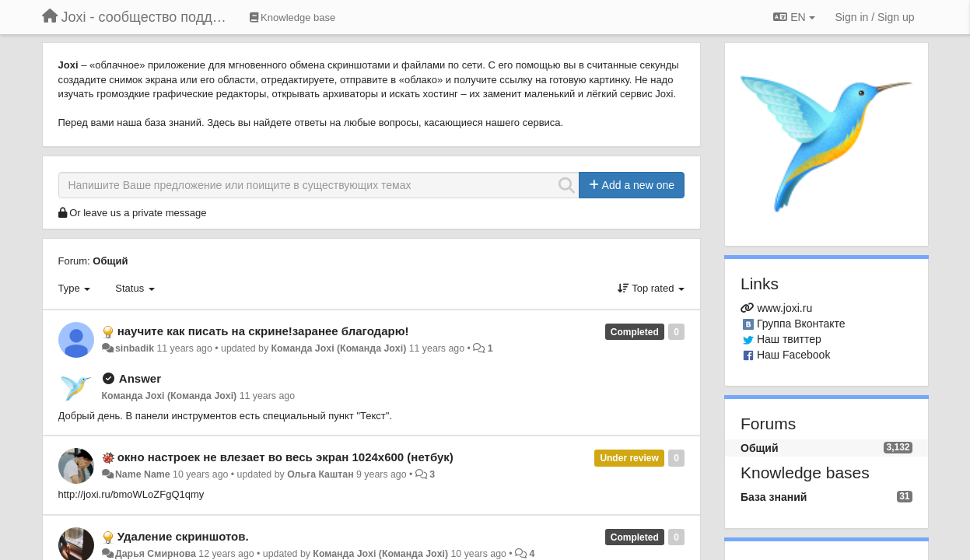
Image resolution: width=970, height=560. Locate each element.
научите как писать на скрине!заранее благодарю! (263, 331)
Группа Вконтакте (801, 324)
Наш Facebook (794, 355)
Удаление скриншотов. (183, 536)
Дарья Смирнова (156, 554)
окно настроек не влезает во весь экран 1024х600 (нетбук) (285, 457)
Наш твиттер (789, 339)
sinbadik (135, 348)
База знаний (774, 497)
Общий (110, 261)
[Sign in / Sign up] (875, 17)
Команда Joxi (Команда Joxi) (339, 348)
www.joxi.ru (784, 308)
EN (794, 17)
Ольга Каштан (320, 474)
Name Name (143, 474)
